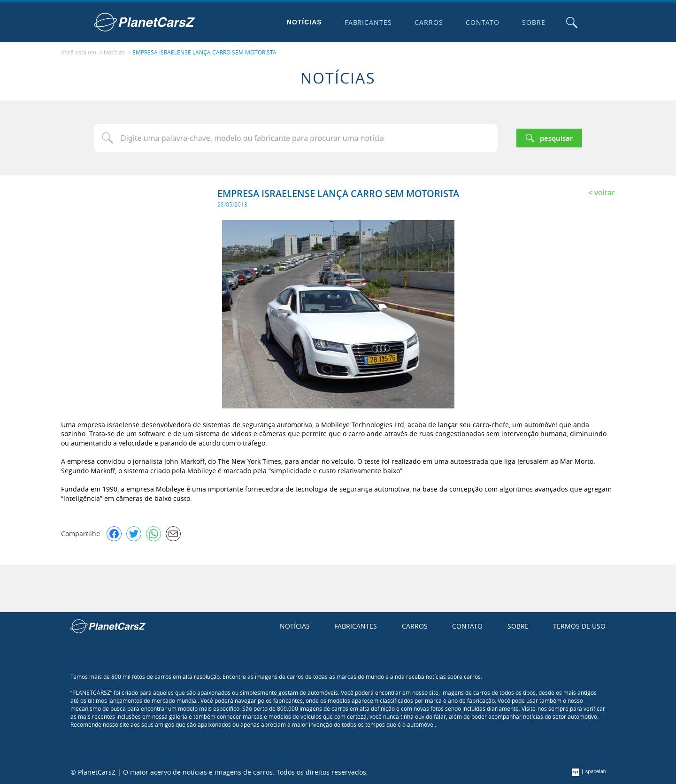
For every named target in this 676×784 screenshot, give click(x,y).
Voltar (605, 192)
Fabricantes (369, 22)
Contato (483, 22)
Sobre (534, 22)
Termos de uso (579, 626)
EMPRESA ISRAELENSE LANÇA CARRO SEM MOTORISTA (204, 52)
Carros (429, 22)
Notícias (304, 22)
